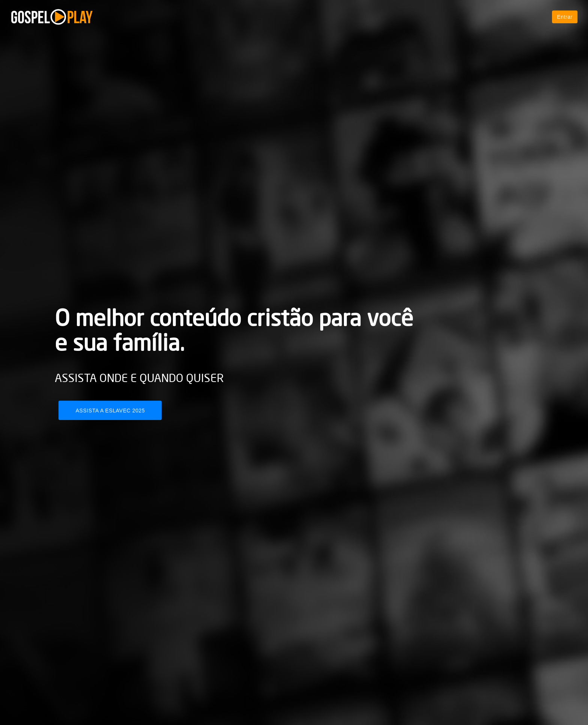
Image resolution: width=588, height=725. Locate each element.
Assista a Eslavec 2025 (110, 411)
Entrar (565, 17)
